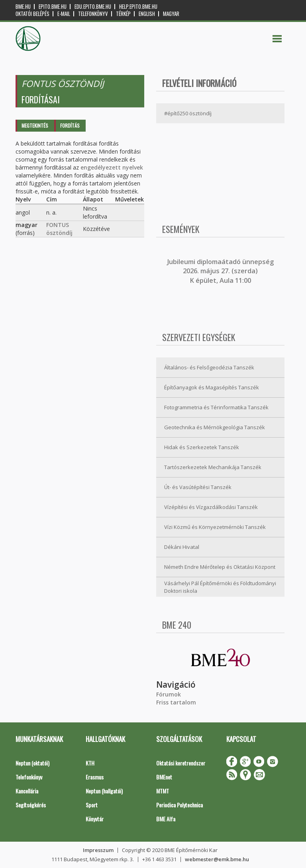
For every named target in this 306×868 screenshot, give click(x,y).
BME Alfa (166, 819)
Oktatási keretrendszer (181, 763)
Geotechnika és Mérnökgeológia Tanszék (215, 427)
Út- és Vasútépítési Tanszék (198, 487)
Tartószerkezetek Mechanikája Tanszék (213, 467)
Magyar (171, 14)
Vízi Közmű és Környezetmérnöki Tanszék (215, 527)
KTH (90, 763)
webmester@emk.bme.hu (217, 859)
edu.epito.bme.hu (93, 7)
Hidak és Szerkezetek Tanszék (202, 447)
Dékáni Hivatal (182, 547)
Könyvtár (95, 819)
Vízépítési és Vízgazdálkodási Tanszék (211, 507)
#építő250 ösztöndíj (188, 113)
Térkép (123, 14)
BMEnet (164, 777)
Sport (92, 805)
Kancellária (27, 791)
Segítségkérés (31, 805)
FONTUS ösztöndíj (59, 229)
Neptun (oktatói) (32, 763)
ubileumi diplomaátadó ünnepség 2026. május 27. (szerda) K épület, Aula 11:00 (221, 271)
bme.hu (23, 7)
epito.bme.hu (53, 7)
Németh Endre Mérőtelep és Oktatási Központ (220, 567)
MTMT (163, 791)
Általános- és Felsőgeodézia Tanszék (209, 367)
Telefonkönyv (93, 14)
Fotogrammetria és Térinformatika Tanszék (216, 407)
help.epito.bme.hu (138, 7)
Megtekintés (35, 125)
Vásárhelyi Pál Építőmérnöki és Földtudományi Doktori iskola (220, 587)
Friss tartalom (176, 702)
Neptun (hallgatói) (104, 791)
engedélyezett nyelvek (112, 167)
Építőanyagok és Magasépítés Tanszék (212, 387)
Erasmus (95, 777)
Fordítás (70, 125)
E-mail (64, 14)
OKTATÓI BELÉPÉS (32, 14)
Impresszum (98, 850)
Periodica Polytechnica (179, 805)
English (147, 14)
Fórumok (169, 694)
